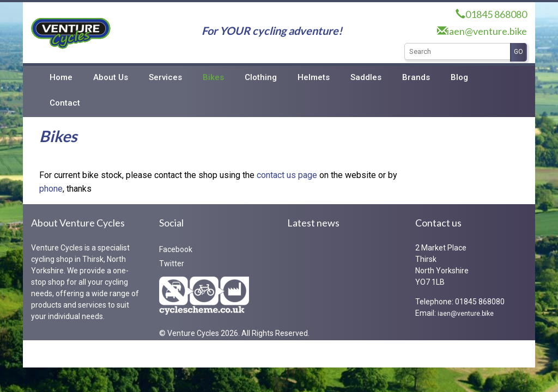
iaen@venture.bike (487, 31)
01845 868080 (496, 14)
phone (51, 189)
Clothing (261, 77)
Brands (416, 77)
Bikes (213, 77)
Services (165, 77)
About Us (111, 77)
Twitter (172, 264)
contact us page (287, 175)
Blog (459, 77)
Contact (65, 103)
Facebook (176, 249)
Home (61, 77)
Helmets (314, 77)
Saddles (366, 77)
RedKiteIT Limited (125, 353)
